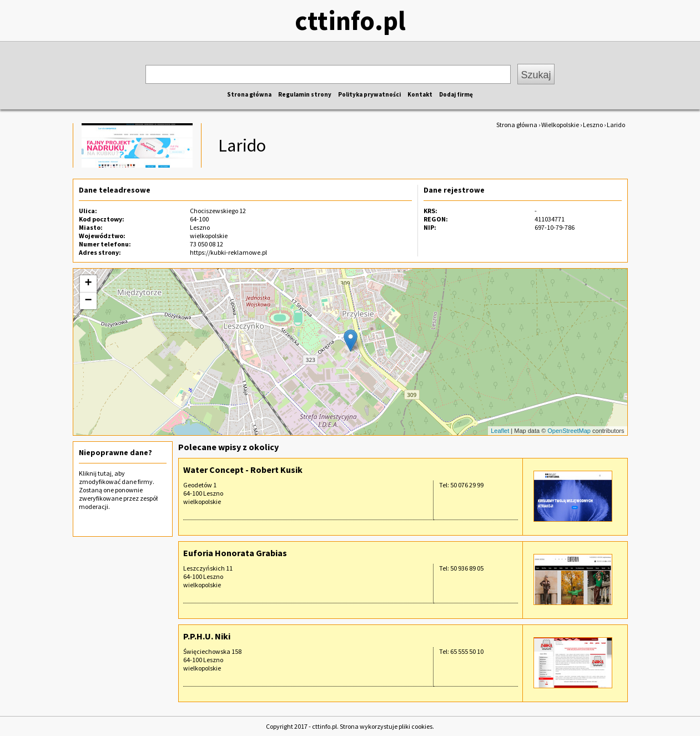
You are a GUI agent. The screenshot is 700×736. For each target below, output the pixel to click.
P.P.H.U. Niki (207, 636)
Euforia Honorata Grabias (235, 553)
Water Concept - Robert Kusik (243, 470)
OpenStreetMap (569, 431)
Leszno (593, 125)
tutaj (105, 473)
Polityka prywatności (369, 94)
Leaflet (500, 431)
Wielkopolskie (560, 125)
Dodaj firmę (456, 94)
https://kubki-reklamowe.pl (228, 252)
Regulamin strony (305, 94)
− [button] (88, 301)
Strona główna (249, 94)
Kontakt (420, 94)
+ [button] (88, 284)
